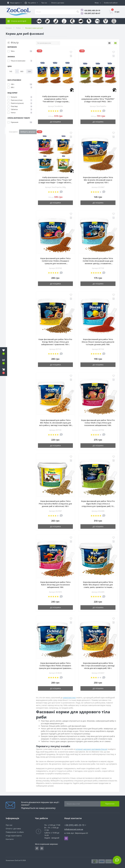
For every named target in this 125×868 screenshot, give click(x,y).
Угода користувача (14, 836)
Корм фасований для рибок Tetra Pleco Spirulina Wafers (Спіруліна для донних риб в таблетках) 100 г (55, 504)
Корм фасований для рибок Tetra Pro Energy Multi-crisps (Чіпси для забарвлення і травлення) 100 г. (55, 342)
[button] (4, 371)
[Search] (78, 12)
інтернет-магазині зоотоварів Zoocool (91, 749)
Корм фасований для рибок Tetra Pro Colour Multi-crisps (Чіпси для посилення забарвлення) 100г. (98, 423)
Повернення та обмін (15, 832)
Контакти (10, 839)
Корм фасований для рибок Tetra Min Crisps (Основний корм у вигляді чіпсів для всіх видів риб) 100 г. (98, 666)
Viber (66, 838)
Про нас (44, 3)
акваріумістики (69, 698)
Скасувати (13, 132)
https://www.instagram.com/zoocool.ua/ (42, 848)
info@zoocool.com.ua (74, 829)
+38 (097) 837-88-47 (92, 13)
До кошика (55, 122)
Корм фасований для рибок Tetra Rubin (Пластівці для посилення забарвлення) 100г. (55, 585)
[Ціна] (11, 71)
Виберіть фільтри (28, 132)
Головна (9, 28)
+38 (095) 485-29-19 (92, 10)
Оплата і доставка (58, 3)
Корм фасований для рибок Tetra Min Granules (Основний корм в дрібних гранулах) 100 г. (98, 180)
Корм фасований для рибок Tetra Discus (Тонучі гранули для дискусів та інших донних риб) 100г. (98, 342)
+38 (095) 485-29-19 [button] (75, 825)
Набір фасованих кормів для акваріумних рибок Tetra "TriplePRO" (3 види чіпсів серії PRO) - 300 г (98, 99)
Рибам (18, 28)
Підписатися (110, 804)
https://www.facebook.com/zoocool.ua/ (37, 848)
